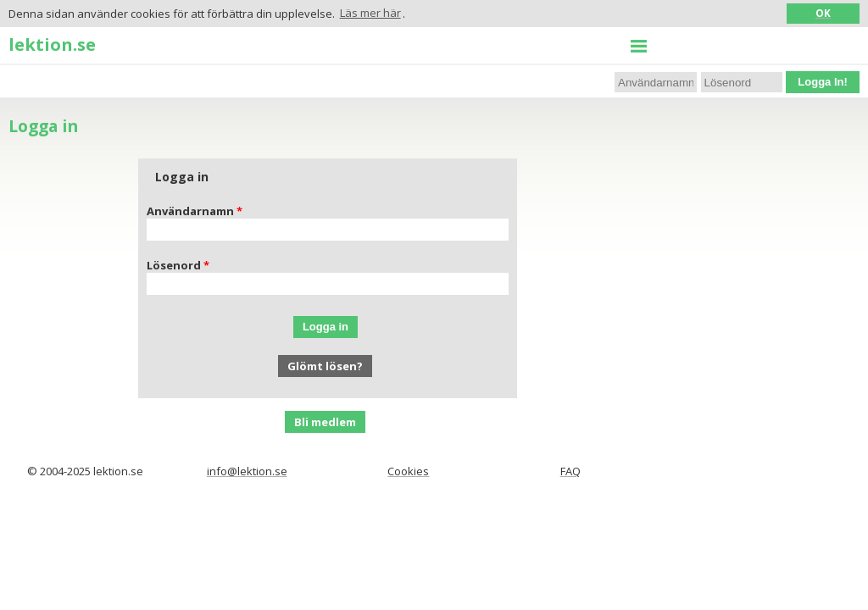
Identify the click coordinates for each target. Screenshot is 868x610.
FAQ (570, 471)
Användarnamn (190, 211)
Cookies (408, 471)
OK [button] (823, 13)
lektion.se (52, 44)
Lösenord (174, 265)
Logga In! (823, 82)
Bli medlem (325, 422)
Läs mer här (370, 13)
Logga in (325, 327)
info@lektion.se (247, 471)
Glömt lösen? (325, 366)
